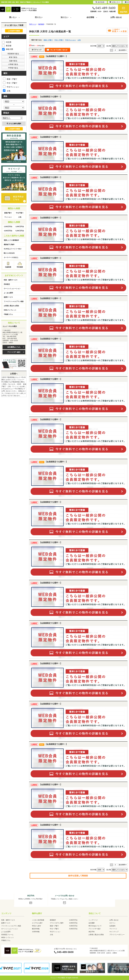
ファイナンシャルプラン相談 (14, 301)
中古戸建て (20, 213)
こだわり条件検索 (38, 920)
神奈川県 (8, 49)
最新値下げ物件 (9, 245)
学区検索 (20, 267)
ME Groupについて (95, 926)
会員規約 (112, 926)
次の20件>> (123, 50)
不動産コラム (8, 314)
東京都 (7, 45)
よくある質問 (8, 293)
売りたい (39, 17)
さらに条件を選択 (14, 124)
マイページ (113, 929)
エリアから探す (37, 923)
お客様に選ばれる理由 (11, 306)
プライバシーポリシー (117, 935)
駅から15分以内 (9, 253)
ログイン (112, 923)
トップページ (93, 920)
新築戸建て (8, 213)
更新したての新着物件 (11, 240)
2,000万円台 (8, 227)
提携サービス (8, 297)
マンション (8, 217)
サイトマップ (114, 932)
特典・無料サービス (11, 280)
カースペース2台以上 (11, 257)
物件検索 (100, 2)
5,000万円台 (20, 231)
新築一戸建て (48, 40)
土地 (79, 40)
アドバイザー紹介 (14, 352)
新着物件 (53, 920)
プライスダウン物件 (57, 923)
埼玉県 (7, 42)
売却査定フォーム (7, 935)
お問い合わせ (116, 17)
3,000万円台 (20, 227)
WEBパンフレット (10, 310)
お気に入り (115, 2)
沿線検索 (8, 267)
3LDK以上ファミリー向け (13, 249)
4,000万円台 (8, 231)
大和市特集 (36, 932)
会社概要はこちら (14, 347)
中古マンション (71, 40)
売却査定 (7, 284)
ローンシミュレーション (12, 289)
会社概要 (92, 923)
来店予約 (124, 12)
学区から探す (37, 926)
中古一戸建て (59, 40)
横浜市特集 (36, 929)
